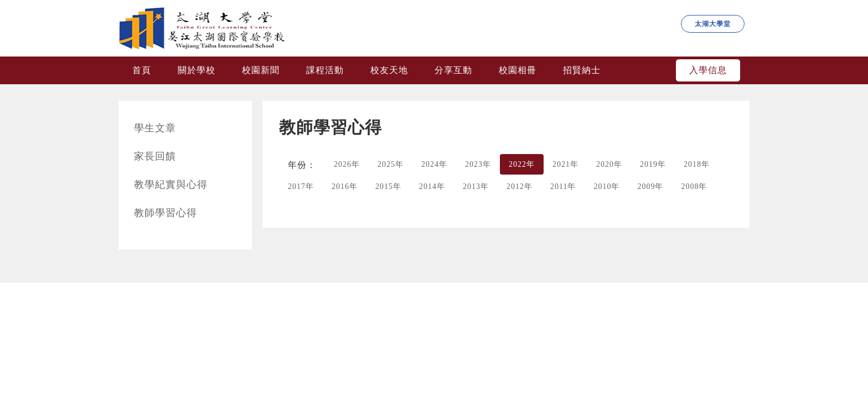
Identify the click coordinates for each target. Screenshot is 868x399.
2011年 (563, 186)
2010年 (606, 186)
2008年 (694, 186)
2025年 (391, 164)
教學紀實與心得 (171, 185)
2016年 (345, 186)
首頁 (142, 70)
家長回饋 (155, 156)
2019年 (653, 164)
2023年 (478, 164)
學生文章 (155, 128)
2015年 (388, 186)
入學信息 (708, 70)
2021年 (565, 164)
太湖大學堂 (713, 24)
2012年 (520, 186)
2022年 (522, 164)
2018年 (697, 164)
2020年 (609, 164)
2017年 (301, 186)
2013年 (476, 186)
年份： (302, 165)
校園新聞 (261, 70)
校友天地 (389, 70)
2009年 (650, 186)
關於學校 (197, 70)
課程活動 (325, 70)
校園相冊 (518, 70)
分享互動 (453, 70)
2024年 (434, 164)
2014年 (432, 186)
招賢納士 (582, 70)
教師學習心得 (166, 213)
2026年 (347, 164)
